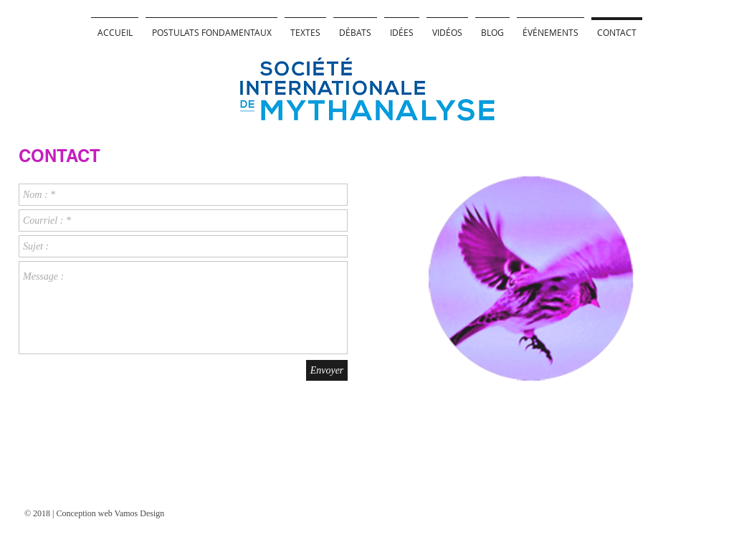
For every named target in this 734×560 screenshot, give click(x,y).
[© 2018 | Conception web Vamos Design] (105, 513)
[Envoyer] (327, 370)
